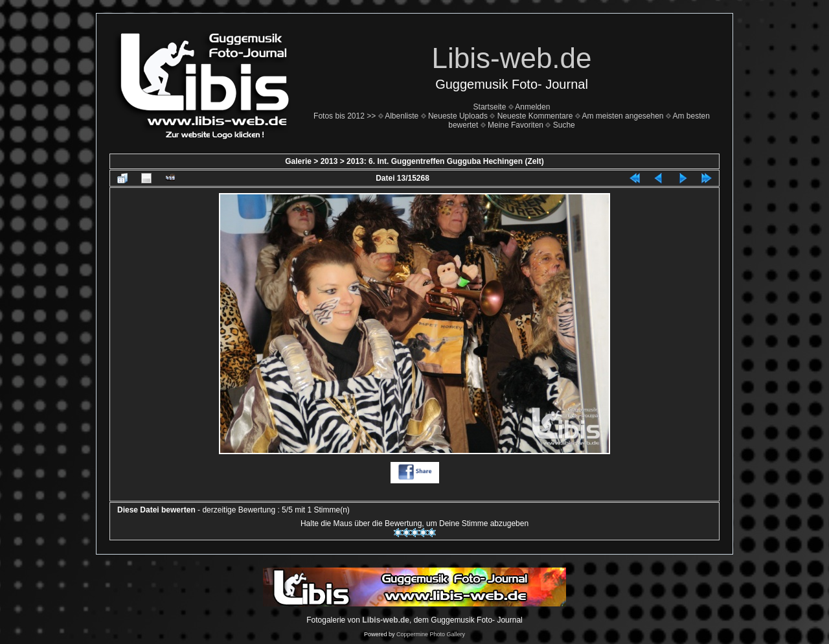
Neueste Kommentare (535, 116)
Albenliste (402, 116)
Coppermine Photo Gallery (431, 634)
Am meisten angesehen (622, 116)
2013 (329, 161)
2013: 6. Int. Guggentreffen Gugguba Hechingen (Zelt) (445, 161)
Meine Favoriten (516, 125)
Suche (564, 125)
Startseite (490, 107)
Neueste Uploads (458, 116)
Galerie (298, 161)
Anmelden (532, 107)
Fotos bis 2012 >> (345, 116)
